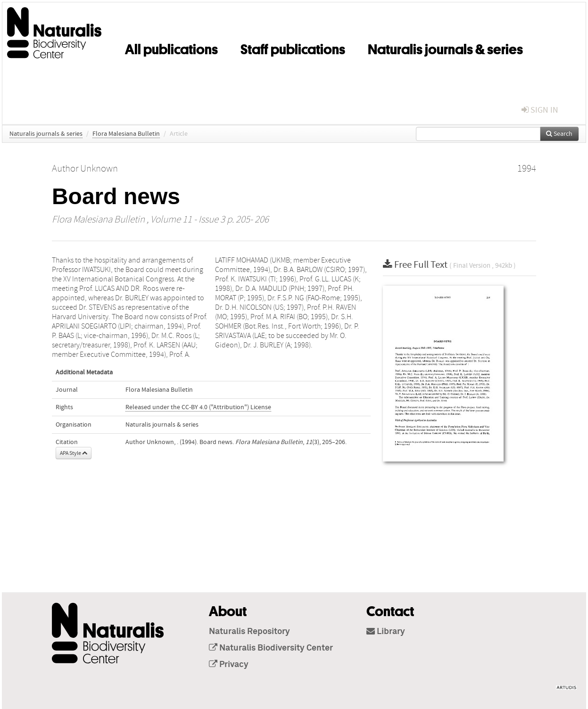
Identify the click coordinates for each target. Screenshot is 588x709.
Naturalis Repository (249, 632)
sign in (540, 110)
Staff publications (293, 48)
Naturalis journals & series (445, 48)
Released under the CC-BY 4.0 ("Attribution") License (198, 407)
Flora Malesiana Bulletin (126, 134)
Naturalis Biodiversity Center (271, 648)
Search (559, 134)
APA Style (74, 453)
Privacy (229, 665)
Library (386, 632)
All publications (171, 48)
